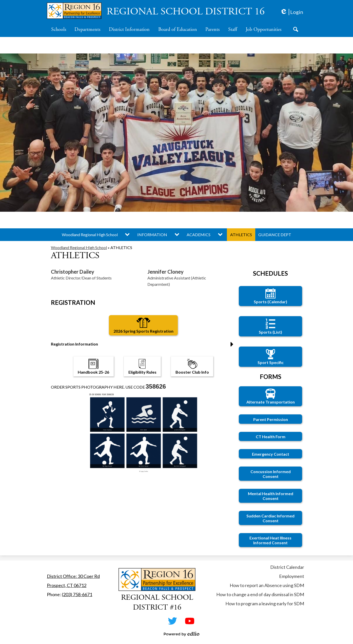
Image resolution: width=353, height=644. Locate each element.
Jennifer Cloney (165, 272)
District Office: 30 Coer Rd (73, 576)
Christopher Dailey (73, 272)
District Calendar (287, 567)
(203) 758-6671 (77, 594)
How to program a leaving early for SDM (265, 603)
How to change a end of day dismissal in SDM (260, 594)
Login (292, 12)
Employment (292, 576)
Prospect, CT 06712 (67, 585)
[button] (59, 29)
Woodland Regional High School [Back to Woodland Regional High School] (79, 247)
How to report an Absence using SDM (267, 585)
